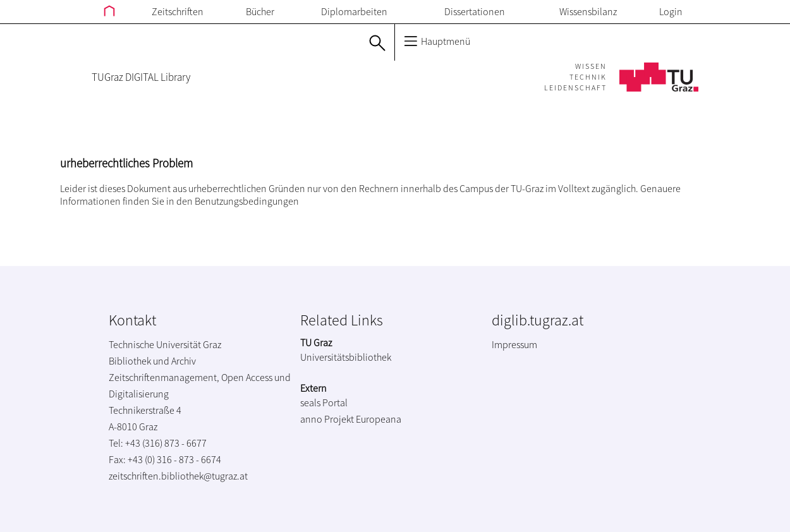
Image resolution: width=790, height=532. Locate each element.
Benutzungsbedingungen (247, 201)
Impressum (514, 344)
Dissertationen (475, 11)
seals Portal (324, 402)
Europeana (379, 419)
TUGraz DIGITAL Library (141, 77)
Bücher (260, 11)
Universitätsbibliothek (346, 357)
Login (671, 11)
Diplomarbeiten (354, 11)
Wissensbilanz (588, 11)
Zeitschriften (178, 11)
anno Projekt (327, 419)
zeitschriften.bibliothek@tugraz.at (178, 476)
